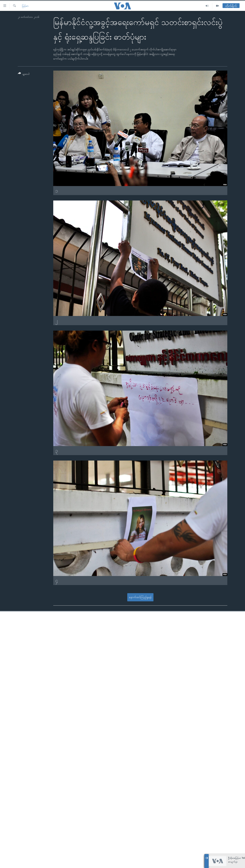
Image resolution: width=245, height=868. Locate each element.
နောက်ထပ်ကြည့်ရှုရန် (140, 597)
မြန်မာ (25, 6)
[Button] (24, 74)
